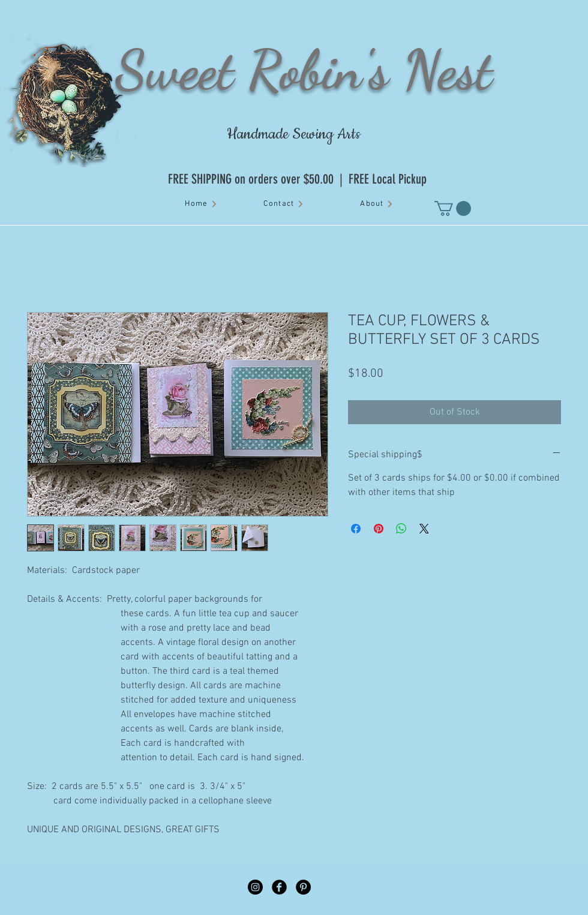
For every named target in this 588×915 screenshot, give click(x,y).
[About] (377, 204)
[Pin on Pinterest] (379, 529)
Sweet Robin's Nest (304, 69)
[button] (453, 208)
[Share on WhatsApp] (401, 529)
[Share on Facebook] (356, 529)
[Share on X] (424, 529)
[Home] (201, 204)
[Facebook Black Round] (279, 887)
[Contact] (284, 204)
